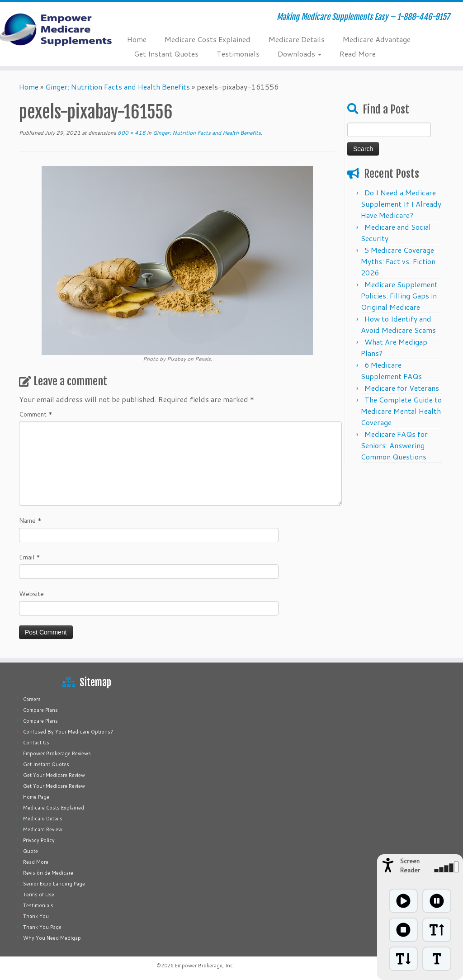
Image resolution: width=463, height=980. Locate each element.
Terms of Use (39, 895)
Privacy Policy (39, 840)
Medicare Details (297, 39)
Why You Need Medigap (52, 938)
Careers (32, 699)
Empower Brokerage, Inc (204, 966)
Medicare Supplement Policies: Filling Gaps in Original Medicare (399, 296)
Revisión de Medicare (48, 873)
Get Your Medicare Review (54, 775)
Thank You (36, 916)
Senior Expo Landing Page (54, 884)
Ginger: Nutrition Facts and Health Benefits (118, 87)
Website (31, 594)
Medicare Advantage (377, 39)
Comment (36, 414)
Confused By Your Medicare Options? (68, 732)
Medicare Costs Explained (208, 39)
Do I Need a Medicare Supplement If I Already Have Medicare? (401, 204)
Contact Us (36, 743)
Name (30, 521)
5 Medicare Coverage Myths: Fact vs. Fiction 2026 (398, 261)
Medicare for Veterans (402, 388)
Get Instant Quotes (166, 54)
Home (137, 39)
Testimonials (238, 54)
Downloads (300, 54)
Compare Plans (40, 710)
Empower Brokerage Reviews (57, 753)
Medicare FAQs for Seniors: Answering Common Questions (394, 445)
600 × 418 (131, 133)
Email (30, 557)
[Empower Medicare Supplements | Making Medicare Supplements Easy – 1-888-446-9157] (54, 29)
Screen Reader (410, 866)
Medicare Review (43, 829)
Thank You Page (42, 927)
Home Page (36, 797)
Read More (358, 54)
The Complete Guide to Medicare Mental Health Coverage (401, 411)
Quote (31, 851)
